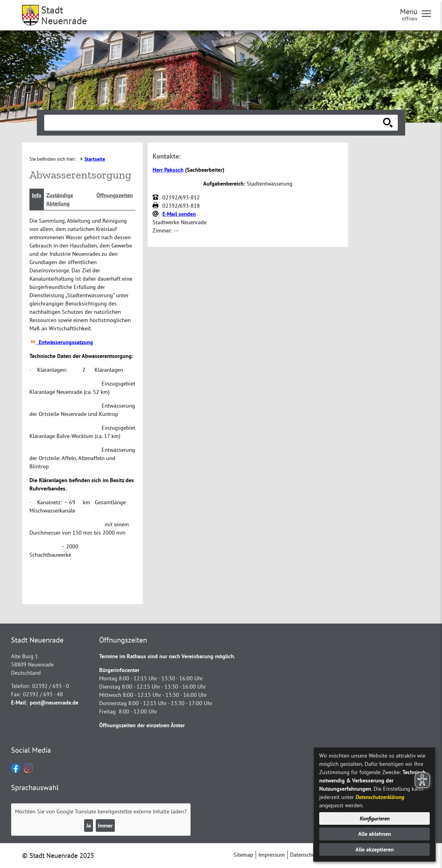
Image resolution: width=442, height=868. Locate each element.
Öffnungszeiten (115, 195)
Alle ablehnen (375, 834)
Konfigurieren (375, 818)
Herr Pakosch (168, 170)
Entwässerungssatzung (61, 342)
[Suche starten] (388, 123)
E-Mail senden (179, 214)
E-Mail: (19, 703)
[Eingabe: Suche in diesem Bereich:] (214, 123)
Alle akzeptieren (375, 849)
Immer (105, 826)
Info (37, 195)
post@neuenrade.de (54, 703)
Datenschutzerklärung (380, 797)
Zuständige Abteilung (60, 199)
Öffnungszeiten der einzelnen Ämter (142, 725)
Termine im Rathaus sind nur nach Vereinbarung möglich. (167, 656)
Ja (89, 826)
